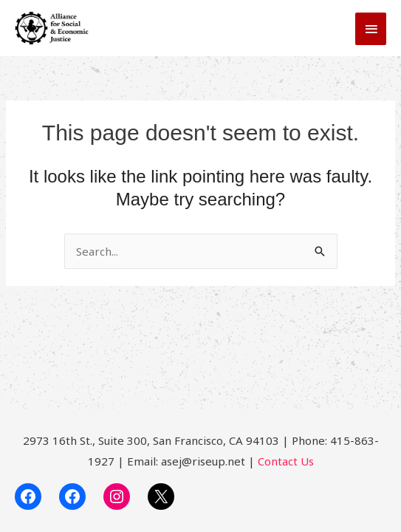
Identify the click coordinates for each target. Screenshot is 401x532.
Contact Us (286, 461)
